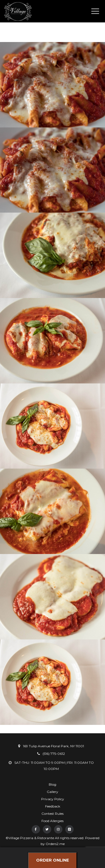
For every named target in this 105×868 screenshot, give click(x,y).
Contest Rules (53, 814)
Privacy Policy (53, 799)
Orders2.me (55, 844)
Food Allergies (53, 821)
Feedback (53, 806)
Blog (53, 784)
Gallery (53, 792)
